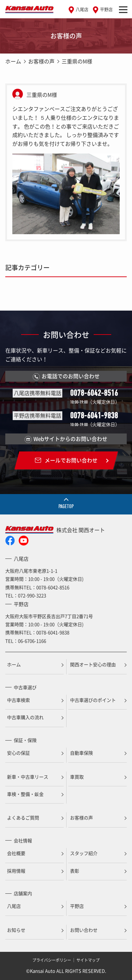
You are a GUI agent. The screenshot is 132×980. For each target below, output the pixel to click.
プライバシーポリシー (52, 960)
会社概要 (16, 853)
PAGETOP (66, 506)
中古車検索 (18, 700)
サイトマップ (88, 960)
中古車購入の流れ (25, 717)
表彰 (75, 871)
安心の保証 (18, 753)
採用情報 (16, 871)
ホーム (13, 61)
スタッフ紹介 (84, 853)
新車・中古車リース (28, 777)
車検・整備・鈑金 (25, 794)
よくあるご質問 (23, 817)
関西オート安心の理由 (93, 664)
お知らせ (16, 930)
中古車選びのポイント (93, 700)
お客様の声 (41, 61)
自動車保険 (81, 753)
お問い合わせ (84, 930)
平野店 (106, 10)
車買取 (77, 777)
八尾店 (82, 10)
